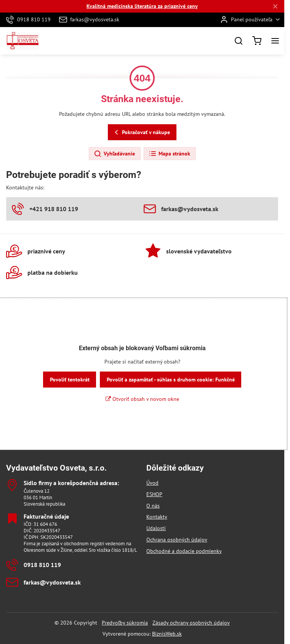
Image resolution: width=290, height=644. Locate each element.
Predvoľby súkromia (125, 623)
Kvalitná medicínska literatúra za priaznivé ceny (142, 6)
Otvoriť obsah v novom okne (142, 399)
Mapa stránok (169, 154)
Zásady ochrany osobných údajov (191, 623)
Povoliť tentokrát (70, 380)
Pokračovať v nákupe (141, 132)
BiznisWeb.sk (167, 634)
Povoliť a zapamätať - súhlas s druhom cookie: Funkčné (171, 380)
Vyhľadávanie (114, 154)
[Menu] (275, 41)
